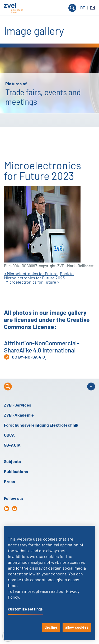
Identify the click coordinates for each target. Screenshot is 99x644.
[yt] (15, 509)
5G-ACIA (12, 445)
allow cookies (77, 628)
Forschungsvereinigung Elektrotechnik (41, 425)
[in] (7, 509)
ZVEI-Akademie (19, 415)
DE (83, 8)
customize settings (25, 609)
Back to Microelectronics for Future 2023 (39, 276)
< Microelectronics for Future (31, 274)
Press (10, 482)
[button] (50, 8)
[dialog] (49, 583)
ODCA (10, 435)
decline (51, 628)
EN (93, 8)
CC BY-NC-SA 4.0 (24, 357)
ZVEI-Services (18, 405)
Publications (16, 472)
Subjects (12, 462)
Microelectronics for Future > (32, 282)
